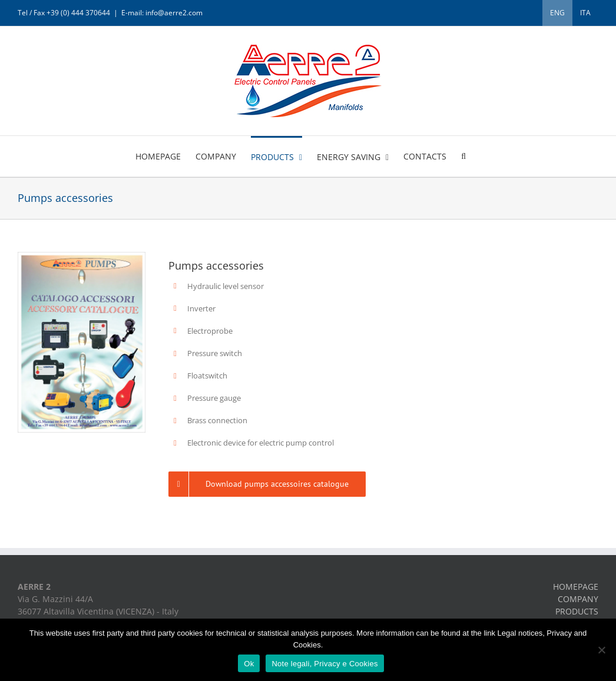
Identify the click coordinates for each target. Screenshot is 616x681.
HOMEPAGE (576, 587)
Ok (249, 664)
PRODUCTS (577, 611)
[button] (463, 156)
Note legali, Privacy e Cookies (324, 664)
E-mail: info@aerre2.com (162, 13)
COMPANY (578, 599)
